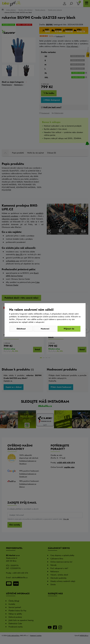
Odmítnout (21, 329)
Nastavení (45, 329)
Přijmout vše (69, 329)
